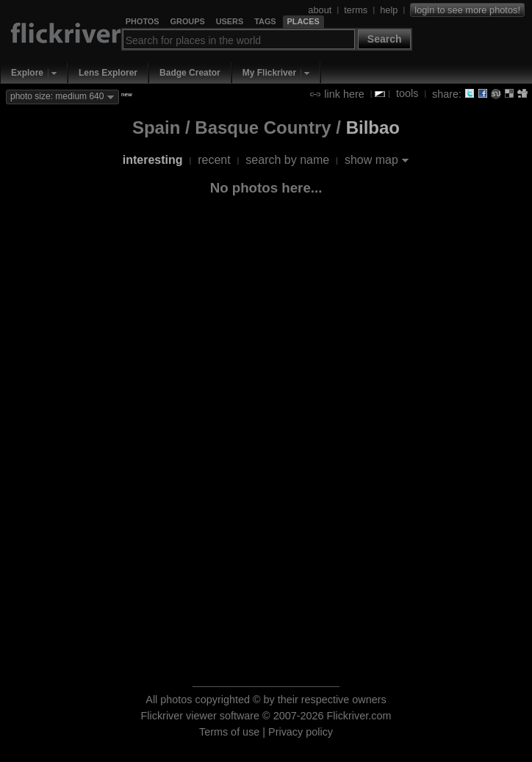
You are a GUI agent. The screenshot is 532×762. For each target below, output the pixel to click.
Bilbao (373, 127)
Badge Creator (190, 73)
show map (371, 160)
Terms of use (229, 732)
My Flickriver (269, 73)
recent (214, 160)
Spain (156, 127)
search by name (287, 160)
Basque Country (263, 127)
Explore (27, 73)
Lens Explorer (108, 73)
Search (385, 39)
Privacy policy (301, 732)
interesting (153, 160)
